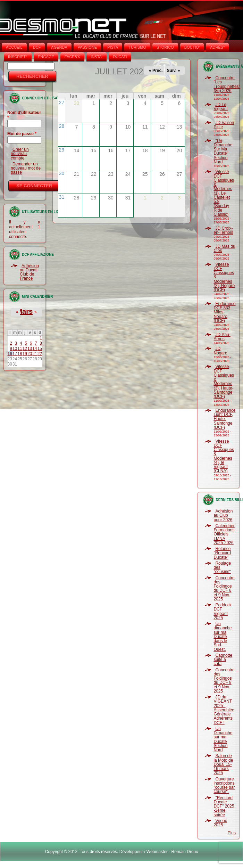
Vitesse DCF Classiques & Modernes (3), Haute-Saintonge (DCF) (224, 382)
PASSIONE (87, 47)
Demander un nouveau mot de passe (26, 168)
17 (15, 354)
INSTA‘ (97, 57)
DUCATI (120, 57)
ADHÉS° (217, 47)
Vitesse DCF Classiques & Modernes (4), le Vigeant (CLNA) (224, 456)
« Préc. (156, 71)
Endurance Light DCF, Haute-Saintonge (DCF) (224, 419)
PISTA (113, 47)
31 (62, 197)
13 (30, 349)
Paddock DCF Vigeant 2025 (223, 611)
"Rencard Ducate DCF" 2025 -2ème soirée (224, 806)
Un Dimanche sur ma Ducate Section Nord (223, 739)
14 (35, 349)
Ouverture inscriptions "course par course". (224, 785)
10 (15, 349)
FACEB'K (73, 57)
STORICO (165, 47)
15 (40, 349)
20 (30, 354)
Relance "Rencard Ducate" (222, 553)
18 (20, 354)
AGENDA (59, 47)
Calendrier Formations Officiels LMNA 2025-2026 (224, 534)
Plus (232, 833)
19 (25, 354)
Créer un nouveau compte (20, 154)
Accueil (14, 47)
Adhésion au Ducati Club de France (29, 272)
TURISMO (137, 47)
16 (10, 354)
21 (35, 354)
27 (62, 103)
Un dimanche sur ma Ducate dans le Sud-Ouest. (223, 637)
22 (40, 354)
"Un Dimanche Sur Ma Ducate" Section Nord (223, 151)
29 (62, 150)
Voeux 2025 (220, 823)
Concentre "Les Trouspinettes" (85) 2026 (227, 84)
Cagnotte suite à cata (223, 660)
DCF (37, 47)
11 (20, 349)
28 (62, 126)
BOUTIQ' (192, 47)
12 (25, 349)
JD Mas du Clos (224, 248)
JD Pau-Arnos (222, 337)
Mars (24, 311)
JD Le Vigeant (220, 107)
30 (62, 173)
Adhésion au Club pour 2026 (223, 515)
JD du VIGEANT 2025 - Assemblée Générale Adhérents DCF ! (224, 710)
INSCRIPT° (18, 57)
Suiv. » (174, 71)
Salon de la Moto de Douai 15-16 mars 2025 (223, 764)
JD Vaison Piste (224, 125)
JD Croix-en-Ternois (223, 230)
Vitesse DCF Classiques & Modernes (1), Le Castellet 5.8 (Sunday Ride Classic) (224, 193)
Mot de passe (22, 134)
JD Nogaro (220, 351)
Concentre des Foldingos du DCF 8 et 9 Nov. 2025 (224, 588)
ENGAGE (46, 57)
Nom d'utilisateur (24, 115)
